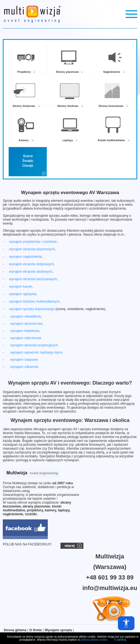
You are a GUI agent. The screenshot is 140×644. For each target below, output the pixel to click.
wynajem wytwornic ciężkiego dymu (36, 352)
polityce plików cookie (94, 640)
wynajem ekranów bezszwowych (33, 279)
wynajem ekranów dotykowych (31, 264)
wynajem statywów (24, 360)
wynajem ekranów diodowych (31, 272)
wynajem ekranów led (26, 324)
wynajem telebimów (25, 331)
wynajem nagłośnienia (25, 257)
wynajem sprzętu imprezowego (32, 309)
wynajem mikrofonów (26, 338)
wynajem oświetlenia (25, 316)
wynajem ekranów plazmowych (32, 249)
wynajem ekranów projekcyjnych (34, 345)
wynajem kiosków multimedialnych (34, 302)
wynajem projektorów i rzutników (33, 242)
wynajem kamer (21, 287)
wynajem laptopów (23, 294)
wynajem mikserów (24, 367)
